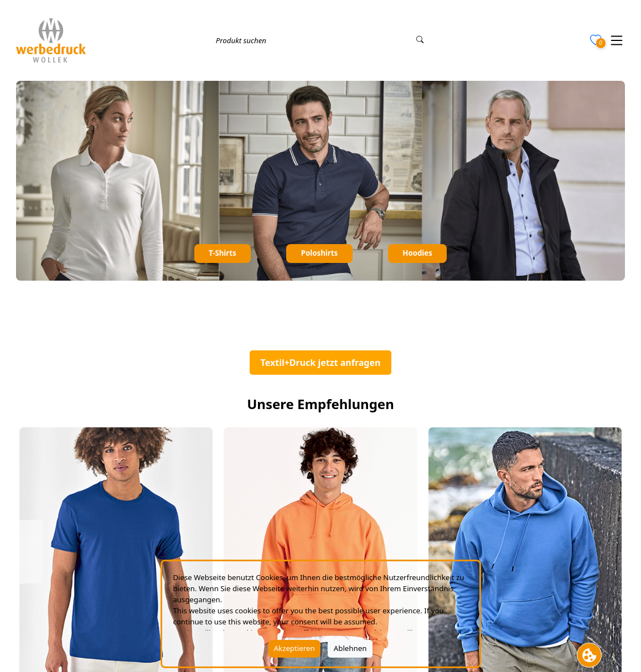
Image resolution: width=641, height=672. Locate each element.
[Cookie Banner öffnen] (589, 655)
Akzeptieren (294, 648)
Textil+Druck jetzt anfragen (321, 363)
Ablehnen (350, 648)
